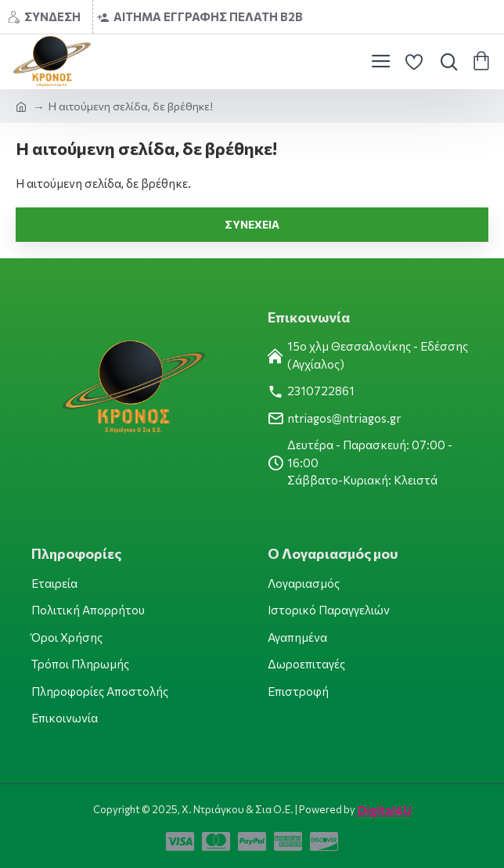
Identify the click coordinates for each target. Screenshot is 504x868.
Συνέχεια (252, 224)
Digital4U (383, 810)
